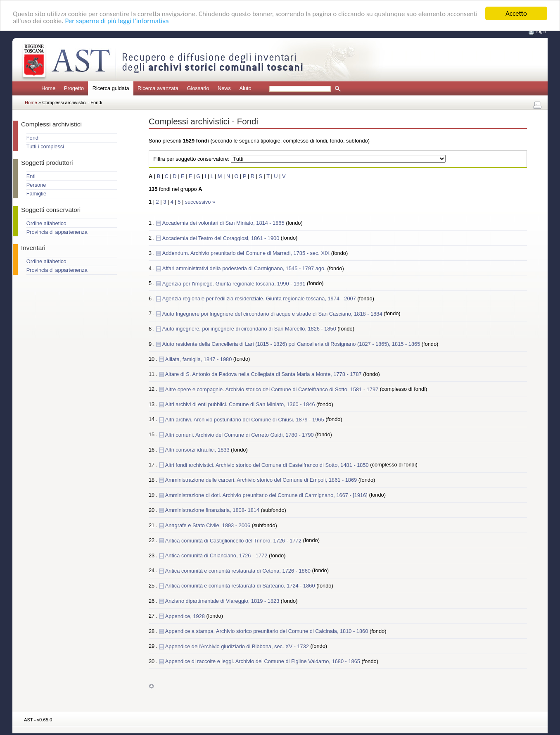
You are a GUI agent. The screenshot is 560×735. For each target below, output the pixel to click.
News (224, 88)
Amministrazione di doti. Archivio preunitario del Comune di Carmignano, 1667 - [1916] (267, 495)
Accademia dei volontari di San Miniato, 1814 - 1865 (224, 223)
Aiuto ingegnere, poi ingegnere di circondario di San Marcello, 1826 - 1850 (250, 329)
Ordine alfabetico (46, 223)
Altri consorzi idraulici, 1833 (198, 450)
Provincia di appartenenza (57, 232)
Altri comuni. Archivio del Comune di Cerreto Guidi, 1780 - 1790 (240, 434)
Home (48, 88)
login (541, 31)
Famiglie (36, 194)
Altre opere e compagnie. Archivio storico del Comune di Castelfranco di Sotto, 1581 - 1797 (273, 389)
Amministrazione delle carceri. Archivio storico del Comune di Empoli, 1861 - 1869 (262, 480)
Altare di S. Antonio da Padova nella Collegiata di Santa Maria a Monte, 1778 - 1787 (264, 374)
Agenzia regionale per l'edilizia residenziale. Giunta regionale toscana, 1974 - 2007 (260, 299)
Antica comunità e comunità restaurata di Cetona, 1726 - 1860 (239, 570)
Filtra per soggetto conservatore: (191, 159)
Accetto (516, 13)
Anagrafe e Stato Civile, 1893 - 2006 (209, 525)
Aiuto (245, 88)
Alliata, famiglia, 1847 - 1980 (199, 359)
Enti (31, 176)
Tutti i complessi (45, 146)
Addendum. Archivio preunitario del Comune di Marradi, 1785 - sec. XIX (247, 253)
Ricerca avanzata (158, 88)
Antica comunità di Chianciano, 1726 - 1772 (217, 555)
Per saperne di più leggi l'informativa (117, 21)
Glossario (198, 88)
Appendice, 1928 (186, 616)
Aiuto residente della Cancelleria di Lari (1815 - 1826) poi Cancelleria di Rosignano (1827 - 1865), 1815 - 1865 (292, 344)
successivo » (200, 202)
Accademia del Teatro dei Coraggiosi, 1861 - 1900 (222, 238)
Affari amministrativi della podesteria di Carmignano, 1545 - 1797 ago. (245, 268)
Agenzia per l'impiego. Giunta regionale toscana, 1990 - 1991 (235, 283)
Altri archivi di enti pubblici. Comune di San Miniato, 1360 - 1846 (241, 404)
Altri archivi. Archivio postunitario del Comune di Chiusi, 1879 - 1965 (245, 419)
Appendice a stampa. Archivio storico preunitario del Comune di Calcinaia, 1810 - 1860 (267, 631)
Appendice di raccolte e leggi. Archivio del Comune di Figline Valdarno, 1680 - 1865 (263, 661)
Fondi (33, 138)
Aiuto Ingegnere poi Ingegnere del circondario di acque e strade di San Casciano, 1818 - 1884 (273, 313)
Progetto (74, 88)
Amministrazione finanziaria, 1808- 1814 (213, 510)
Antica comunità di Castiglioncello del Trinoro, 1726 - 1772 (234, 540)
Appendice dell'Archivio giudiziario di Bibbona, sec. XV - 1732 (238, 646)
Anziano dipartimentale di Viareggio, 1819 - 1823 (223, 601)
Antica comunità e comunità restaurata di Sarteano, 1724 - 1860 (241, 586)
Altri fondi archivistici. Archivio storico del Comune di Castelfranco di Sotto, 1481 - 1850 (268, 465)
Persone (36, 185)
